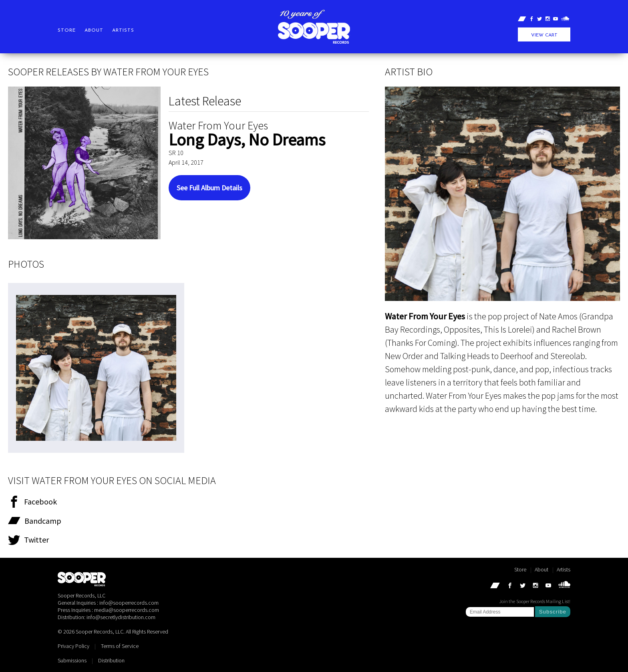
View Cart (544, 35)
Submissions (72, 660)
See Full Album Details (209, 188)
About (94, 30)
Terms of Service (120, 646)
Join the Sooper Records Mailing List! (535, 601)
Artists (123, 30)
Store (67, 30)
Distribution (111, 660)
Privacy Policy (73, 646)
